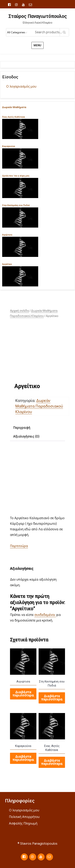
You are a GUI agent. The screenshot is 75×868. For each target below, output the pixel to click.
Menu (37, 45)
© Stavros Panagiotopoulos (37, 844)
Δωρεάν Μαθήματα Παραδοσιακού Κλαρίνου (39, 406)
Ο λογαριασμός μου (21, 87)
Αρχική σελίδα (19, 311)
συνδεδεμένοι (45, 615)
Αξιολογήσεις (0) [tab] (26, 437)
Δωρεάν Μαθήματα (14, 107)
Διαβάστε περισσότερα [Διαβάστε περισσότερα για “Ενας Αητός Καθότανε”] (52, 762)
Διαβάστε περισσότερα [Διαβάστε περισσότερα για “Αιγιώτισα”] (23, 694)
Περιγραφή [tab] (22, 428)
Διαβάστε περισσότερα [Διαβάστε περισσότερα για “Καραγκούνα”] (23, 758)
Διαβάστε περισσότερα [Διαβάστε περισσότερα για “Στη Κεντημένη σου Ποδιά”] (52, 698)
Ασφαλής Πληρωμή (23, 824)
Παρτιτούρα (19, 546)
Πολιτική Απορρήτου (24, 817)
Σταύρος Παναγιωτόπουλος (38, 16)
